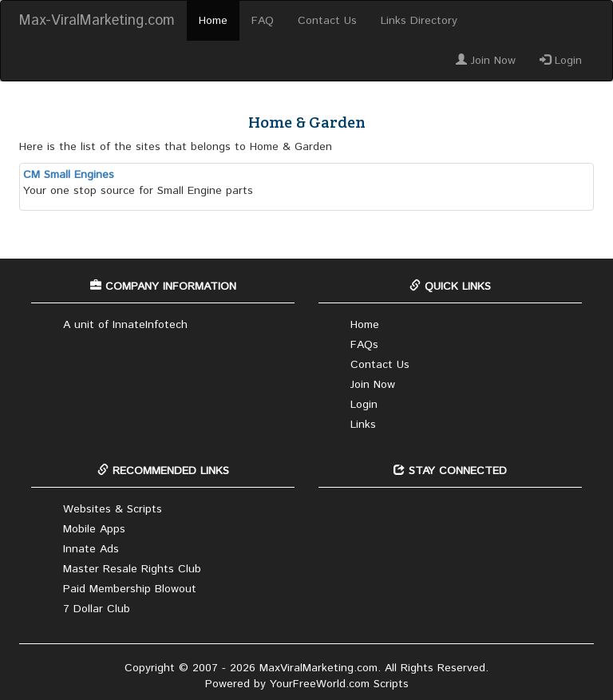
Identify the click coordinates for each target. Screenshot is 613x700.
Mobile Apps (94, 529)
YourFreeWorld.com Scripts (339, 684)
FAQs (364, 345)
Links (363, 425)
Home (213, 21)
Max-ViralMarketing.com (97, 21)
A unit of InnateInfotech (125, 325)
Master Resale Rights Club (132, 569)
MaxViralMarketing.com (318, 668)
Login (561, 61)
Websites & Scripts (113, 509)
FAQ (263, 21)
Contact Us (327, 21)
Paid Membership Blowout (130, 589)
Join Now (486, 61)
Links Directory (419, 21)
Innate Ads (91, 549)
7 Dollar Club (97, 609)
